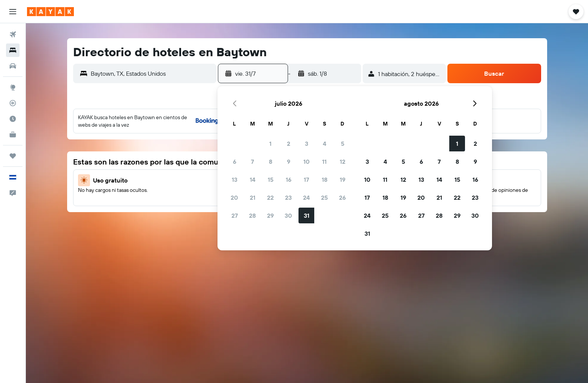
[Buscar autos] (13, 66)
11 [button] (324, 162)
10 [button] (307, 162)
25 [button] (324, 197)
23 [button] (288, 197)
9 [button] (289, 162)
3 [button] (307, 144)
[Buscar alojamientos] (13, 50)
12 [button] (343, 162)
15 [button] (271, 180)
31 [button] (307, 215)
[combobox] (152, 73)
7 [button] (252, 162)
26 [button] (342, 197)
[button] (13, 12)
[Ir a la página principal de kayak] (50, 12)
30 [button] (288, 215)
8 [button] (271, 162)
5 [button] (343, 144)
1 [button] (270, 144)
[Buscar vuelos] (13, 34)
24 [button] (306, 197)
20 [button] (234, 197)
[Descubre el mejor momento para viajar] (13, 119)
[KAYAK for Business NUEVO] (13, 135)
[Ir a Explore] (13, 87)
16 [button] (289, 180)
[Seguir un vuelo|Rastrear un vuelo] (13, 103)
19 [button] (343, 180)
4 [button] (325, 144)
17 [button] (306, 180)
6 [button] (235, 162)
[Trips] (13, 156)
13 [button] (235, 180)
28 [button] (252, 215)
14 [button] (253, 180)
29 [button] (270, 215)
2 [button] (289, 144)
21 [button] (253, 197)
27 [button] (235, 215)
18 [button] (325, 180)
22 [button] (270, 197)
